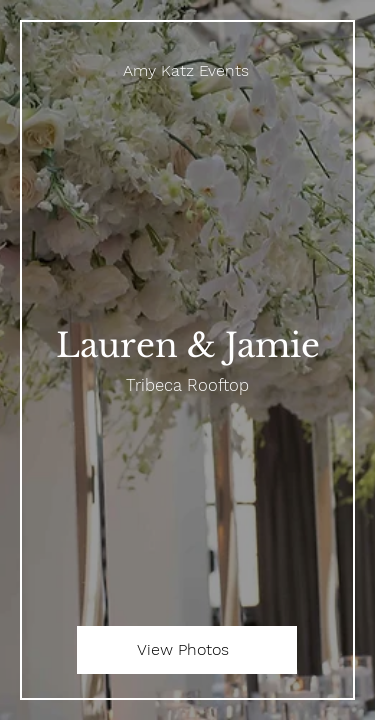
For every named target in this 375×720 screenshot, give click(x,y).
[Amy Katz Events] (187, 70)
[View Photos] (187, 650)
